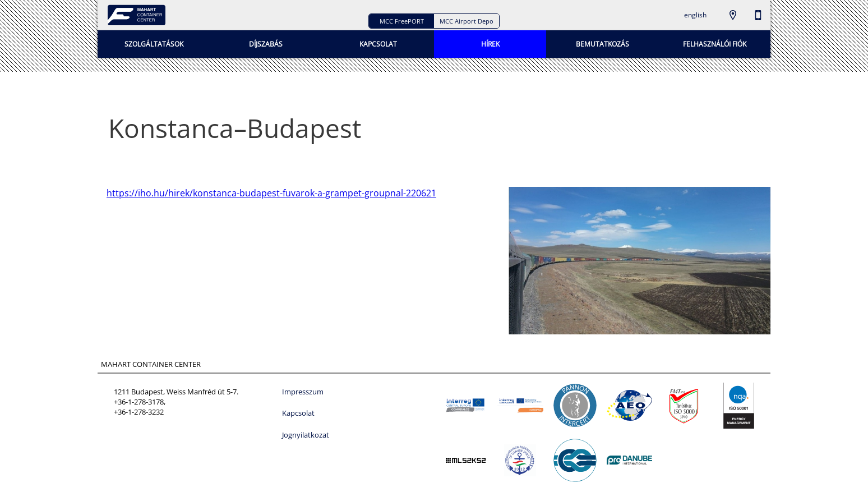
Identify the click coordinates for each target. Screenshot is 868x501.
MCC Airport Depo (467, 21)
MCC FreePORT (402, 21)
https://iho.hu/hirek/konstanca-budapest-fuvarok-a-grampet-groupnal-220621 (271, 193)
